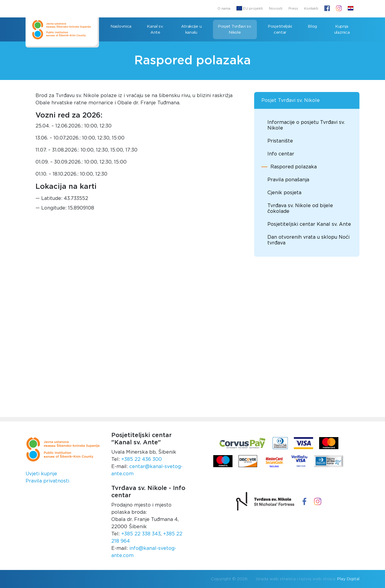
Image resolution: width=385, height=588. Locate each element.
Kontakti (311, 9)
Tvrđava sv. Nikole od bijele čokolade (300, 208)
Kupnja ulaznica (342, 29)
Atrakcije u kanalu (191, 29)
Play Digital (348, 579)
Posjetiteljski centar (280, 29)
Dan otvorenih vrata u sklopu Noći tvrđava (308, 240)
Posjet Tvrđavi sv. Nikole (235, 29)
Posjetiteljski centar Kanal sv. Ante (309, 224)
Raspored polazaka (294, 167)
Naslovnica (121, 26)
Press (293, 9)
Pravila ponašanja (288, 180)
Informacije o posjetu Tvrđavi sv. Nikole (306, 125)
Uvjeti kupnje (41, 474)
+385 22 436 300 (142, 459)
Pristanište (280, 141)
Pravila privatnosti (47, 481)
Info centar (281, 154)
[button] (351, 9)
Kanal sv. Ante (155, 29)
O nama (224, 9)
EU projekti (250, 8)
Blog (313, 26)
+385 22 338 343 (141, 534)
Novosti (276, 9)
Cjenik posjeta (284, 193)
